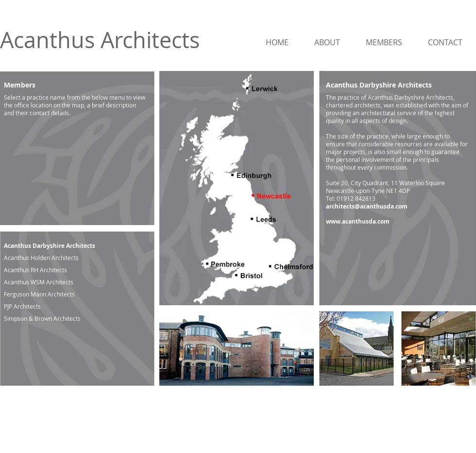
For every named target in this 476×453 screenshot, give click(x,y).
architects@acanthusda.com (367, 206)
